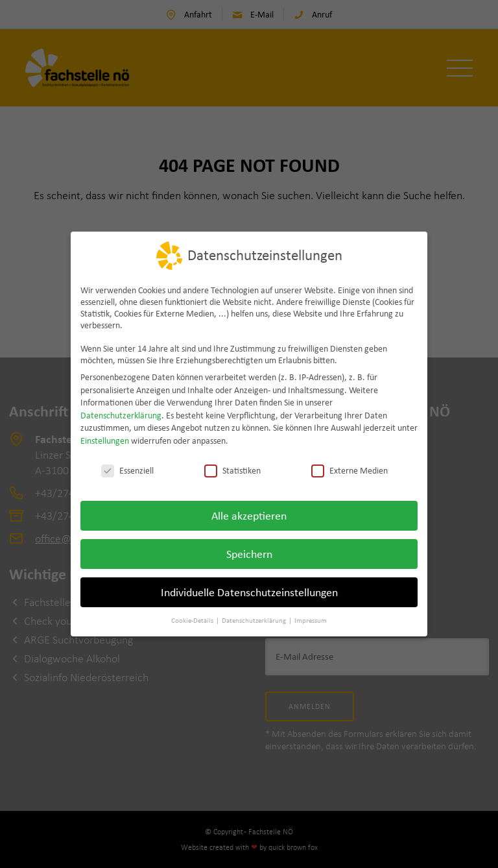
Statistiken (232, 469)
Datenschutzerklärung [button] (255, 620)
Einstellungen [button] (105, 439)
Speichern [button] (249, 553)
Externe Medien (350, 469)
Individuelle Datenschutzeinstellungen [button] (249, 591)
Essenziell (127, 469)
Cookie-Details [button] (193, 620)
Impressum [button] (311, 620)
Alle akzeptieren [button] (249, 515)
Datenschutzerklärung (121, 414)
